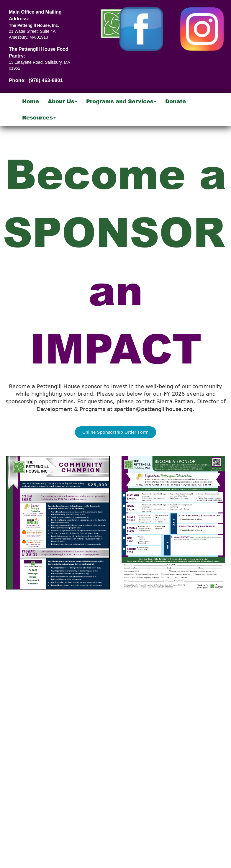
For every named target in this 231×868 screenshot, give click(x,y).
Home (31, 101)
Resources (39, 117)
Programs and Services (121, 101)
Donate (176, 101)
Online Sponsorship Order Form (115, 432)
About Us (63, 101)
